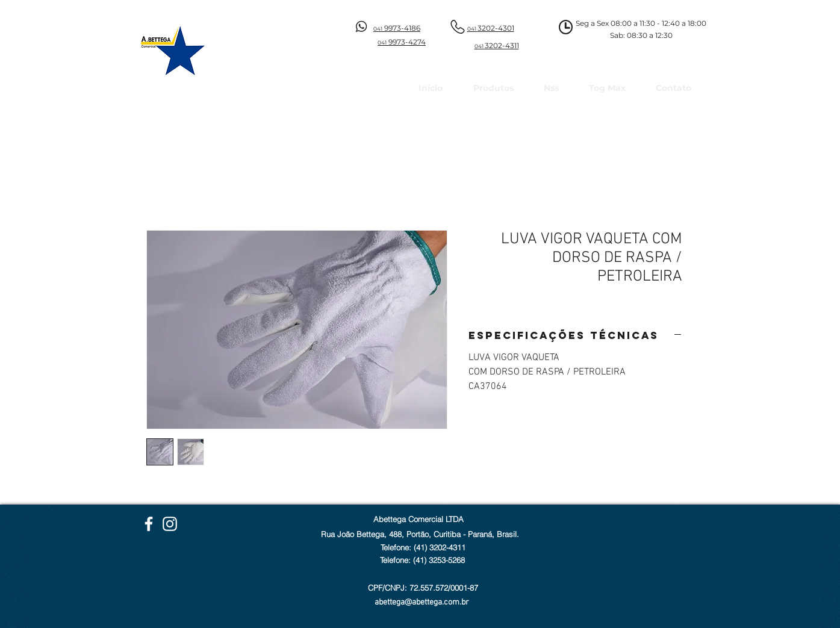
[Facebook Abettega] (149, 524)
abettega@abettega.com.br (422, 602)
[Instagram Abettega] (170, 524)
